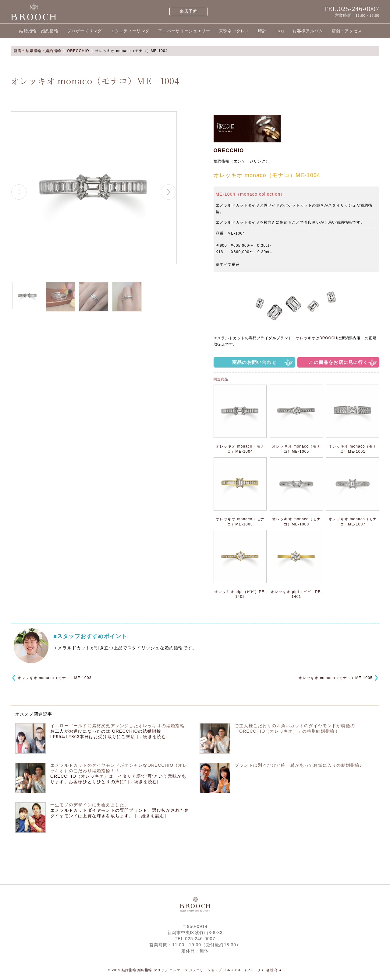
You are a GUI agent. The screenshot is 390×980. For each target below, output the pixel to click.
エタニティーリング (130, 31)
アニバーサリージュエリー (184, 31)
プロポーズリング (84, 31)
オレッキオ (306, 338)
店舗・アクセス (347, 31)
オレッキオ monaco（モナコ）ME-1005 (335, 678)
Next (168, 192)
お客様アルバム (308, 31)
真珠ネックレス (234, 31)
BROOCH (328, 338)
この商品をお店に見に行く (338, 362)
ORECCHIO (229, 150)
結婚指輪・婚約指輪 (39, 31)
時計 (262, 31)
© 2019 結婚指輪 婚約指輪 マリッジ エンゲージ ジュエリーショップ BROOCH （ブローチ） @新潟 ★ (195, 970)
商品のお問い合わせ (254, 362)
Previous (19, 192)
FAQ (280, 31)
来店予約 (189, 11)
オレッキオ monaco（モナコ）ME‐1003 (55, 678)
